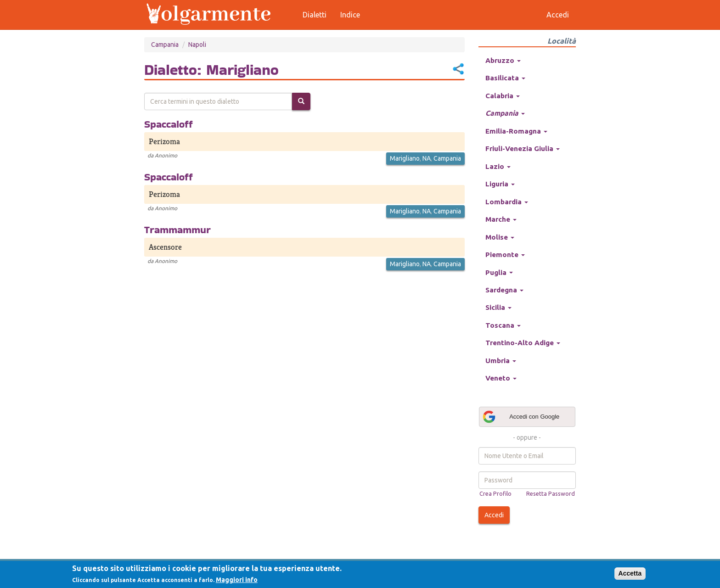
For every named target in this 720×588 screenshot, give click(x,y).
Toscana (503, 325)
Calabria (503, 96)
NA (427, 158)
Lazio (498, 166)
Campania (165, 45)
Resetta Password (551, 493)
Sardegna (504, 290)
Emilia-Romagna (516, 131)
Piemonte (505, 255)
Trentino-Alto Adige (523, 343)
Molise (500, 237)
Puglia (499, 272)
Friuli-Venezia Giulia (523, 148)
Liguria (500, 184)
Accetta (630, 573)
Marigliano (405, 158)
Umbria (501, 361)
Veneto (501, 378)
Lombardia (507, 202)
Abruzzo (503, 60)
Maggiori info (237, 580)
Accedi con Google (521, 417)
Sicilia (498, 307)
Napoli (197, 45)
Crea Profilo (495, 493)
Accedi (494, 515)
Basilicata (505, 78)
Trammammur (177, 230)
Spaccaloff (169, 124)
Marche (501, 219)
